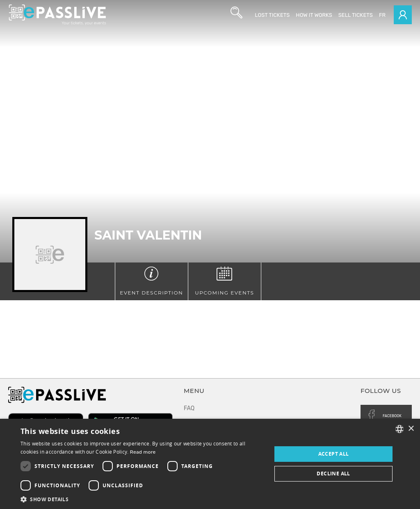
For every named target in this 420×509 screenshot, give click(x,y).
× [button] (411, 429)
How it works (314, 15)
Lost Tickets (272, 15)
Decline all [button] (333, 474)
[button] (142, 499)
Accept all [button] (334, 454)
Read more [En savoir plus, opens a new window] (143, 452)
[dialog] (210, 464)
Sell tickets (356, 15)
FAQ (189, 408)
